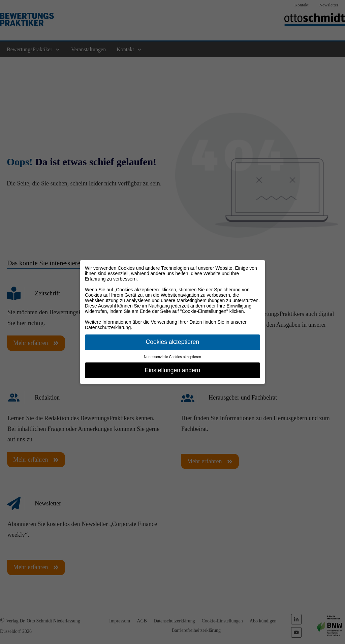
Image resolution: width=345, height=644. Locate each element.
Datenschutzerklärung (108, 327)
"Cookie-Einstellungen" (204, 311)
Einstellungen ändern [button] (172, 370)
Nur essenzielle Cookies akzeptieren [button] (172, 357)
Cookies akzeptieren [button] (173, 342)
